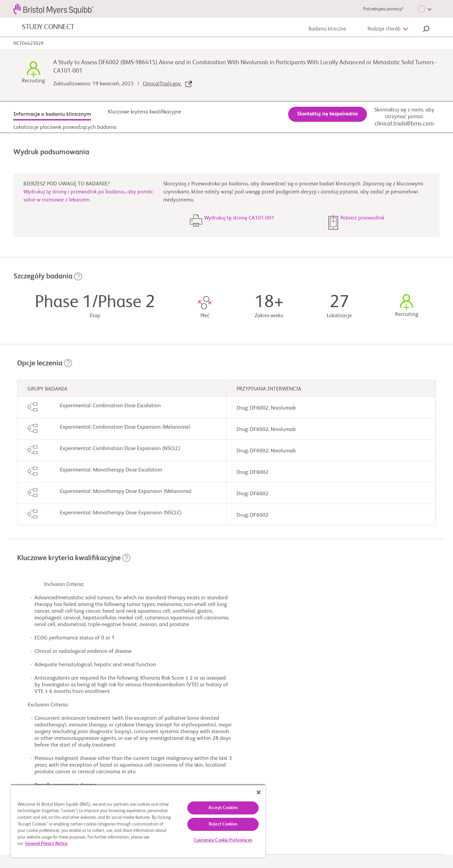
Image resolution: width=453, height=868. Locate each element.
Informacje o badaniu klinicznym (52, 114)
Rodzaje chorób (384, 29)
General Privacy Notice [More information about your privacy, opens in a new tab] (46, 844)
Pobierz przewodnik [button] (362, 218)
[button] (426, 30)
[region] (138, 821)
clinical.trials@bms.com (404, 124)
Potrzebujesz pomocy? (383, 9)
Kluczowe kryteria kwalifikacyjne (145, 112)
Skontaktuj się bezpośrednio (328, 114)
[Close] (259, 792)
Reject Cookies (223, 824)
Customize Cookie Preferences (223, 840)
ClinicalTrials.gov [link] (167, 84)
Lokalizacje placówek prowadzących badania (65, 127)
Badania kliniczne (327, 29)
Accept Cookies (223, 808)
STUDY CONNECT (48, 27)
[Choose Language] (425, 9)
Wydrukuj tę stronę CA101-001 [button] (239, 218)
